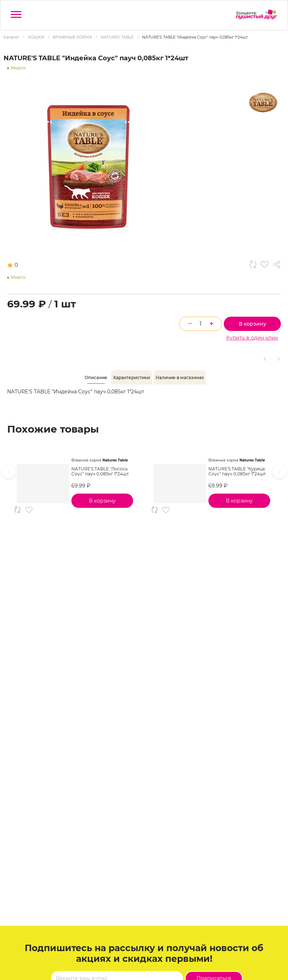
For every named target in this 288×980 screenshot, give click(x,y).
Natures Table (115, 460)
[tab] (96, 378)
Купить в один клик (252, 338)
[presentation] (9, 471)
